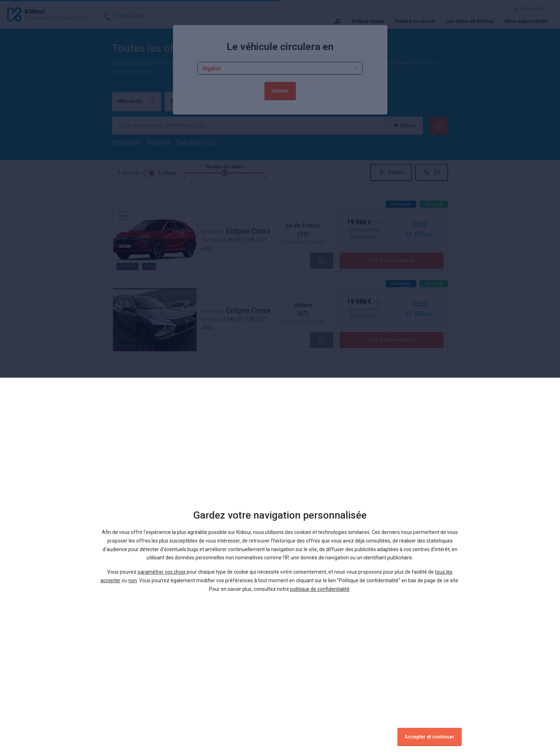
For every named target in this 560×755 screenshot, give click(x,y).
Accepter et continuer (430, 737)
